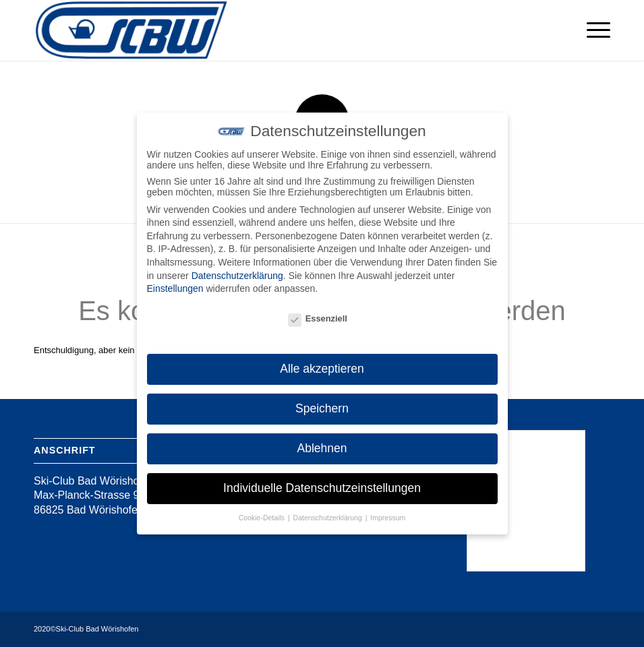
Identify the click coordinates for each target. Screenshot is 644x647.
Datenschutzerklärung (237, 276)
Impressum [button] (388, 518)
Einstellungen (175, 288)
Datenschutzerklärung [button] (329, 518)
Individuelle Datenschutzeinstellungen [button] (322, 488)
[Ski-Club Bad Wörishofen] (131, 30)
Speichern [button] (322, 408)
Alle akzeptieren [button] (322, 369)
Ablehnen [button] (322, 448)
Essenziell (318, 318)
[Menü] (592, 30)
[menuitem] (592, 30)
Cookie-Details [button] (263, 518)
